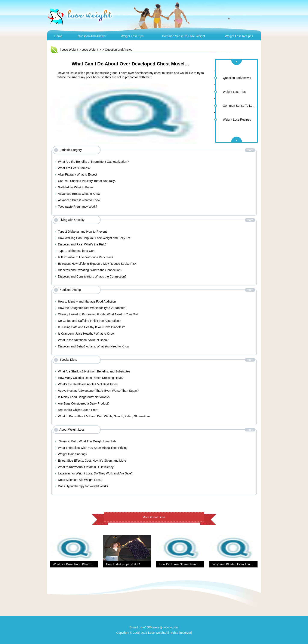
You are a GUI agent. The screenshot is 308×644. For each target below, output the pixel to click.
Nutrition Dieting (70, 290)
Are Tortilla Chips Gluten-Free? (78, 410)
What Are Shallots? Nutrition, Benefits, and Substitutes (94, 371)
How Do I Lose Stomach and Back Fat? (186, 564)
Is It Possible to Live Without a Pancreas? (86, 257)
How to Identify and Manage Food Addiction (87, 301)
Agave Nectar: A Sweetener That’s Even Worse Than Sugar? (98, 391)
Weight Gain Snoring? (73, 454)
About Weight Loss (72, 430)
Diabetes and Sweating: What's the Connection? (90, 270)
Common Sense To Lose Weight (184, 36)
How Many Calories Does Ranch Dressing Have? (91, 378)
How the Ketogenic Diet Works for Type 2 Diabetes (92, 308)
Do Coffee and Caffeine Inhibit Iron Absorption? (89, 321)
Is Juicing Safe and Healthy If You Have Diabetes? (91, 327)
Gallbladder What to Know (75, 187)
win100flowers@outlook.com (159, 627)
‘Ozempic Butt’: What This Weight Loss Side (87, 441)
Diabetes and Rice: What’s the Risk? (82, 244)
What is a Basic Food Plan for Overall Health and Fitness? (91, 564)
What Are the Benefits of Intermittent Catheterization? (93, 162)
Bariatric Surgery (71, 150)
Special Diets (68, 360)
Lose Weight (70, 50)
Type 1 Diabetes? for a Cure (77, 251)
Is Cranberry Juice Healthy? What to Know (86, 334)
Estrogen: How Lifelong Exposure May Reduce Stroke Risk (97, 264)
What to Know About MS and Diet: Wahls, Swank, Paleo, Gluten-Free (104, 416)
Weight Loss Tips (132, 36)
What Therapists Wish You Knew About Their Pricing (93, 448)
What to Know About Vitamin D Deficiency (86, 467)
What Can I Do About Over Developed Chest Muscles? (132, 64)
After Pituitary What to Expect (78, 174)
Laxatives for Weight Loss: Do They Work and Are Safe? (95, 473)
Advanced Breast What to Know (79, 194)
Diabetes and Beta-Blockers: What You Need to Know (94, 346)
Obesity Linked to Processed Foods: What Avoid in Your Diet (98, 314)
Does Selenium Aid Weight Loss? (80, 480)
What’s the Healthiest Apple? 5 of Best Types (88, 384)
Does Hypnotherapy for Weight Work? (83, 486)
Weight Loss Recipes (239, 36)
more (250, 150)
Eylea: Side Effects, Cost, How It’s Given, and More (92, 461)
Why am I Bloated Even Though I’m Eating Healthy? (247, 564)
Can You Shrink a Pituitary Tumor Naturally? (87, 181)
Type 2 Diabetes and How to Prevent (82, 232)
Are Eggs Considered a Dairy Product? (84, 403)
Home (58, 36)
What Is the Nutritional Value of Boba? (83, 340)
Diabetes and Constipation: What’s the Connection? (92, 276)
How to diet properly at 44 (123, 564)
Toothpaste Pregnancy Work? (78, 207)
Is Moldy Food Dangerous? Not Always (84, 397)
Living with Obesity (72, 220)
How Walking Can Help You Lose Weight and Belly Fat (94, 238)
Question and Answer (92, 36)
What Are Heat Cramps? (74, 168)
